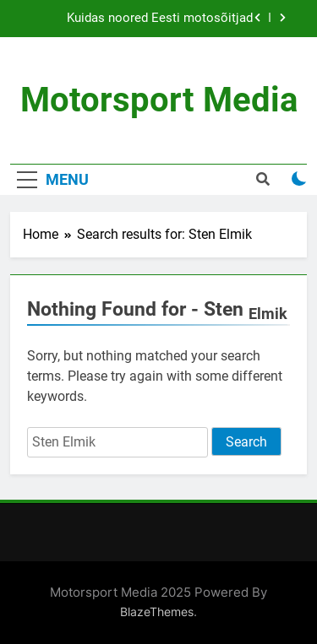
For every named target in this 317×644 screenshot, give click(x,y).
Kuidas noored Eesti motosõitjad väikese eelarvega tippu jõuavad (160, 19)
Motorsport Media (159, 100)
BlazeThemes (157, 612)
